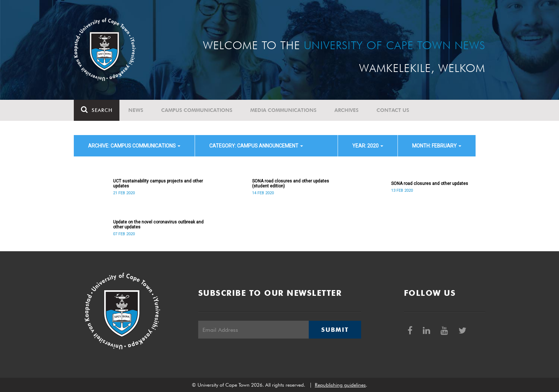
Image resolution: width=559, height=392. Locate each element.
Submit (335, 330)
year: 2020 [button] (368, 146)
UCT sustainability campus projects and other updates (158, 184)
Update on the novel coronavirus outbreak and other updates (158, 225)
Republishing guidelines (340, 385)
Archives (347, 110)
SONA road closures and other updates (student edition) (291, 184)
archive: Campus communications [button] (134, 146)
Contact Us (393, 110)
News (136, 110)
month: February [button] (437, 146)
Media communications (283, 110)
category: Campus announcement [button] (256, 146)
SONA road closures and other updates (430, 184)
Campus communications (197, 110)
